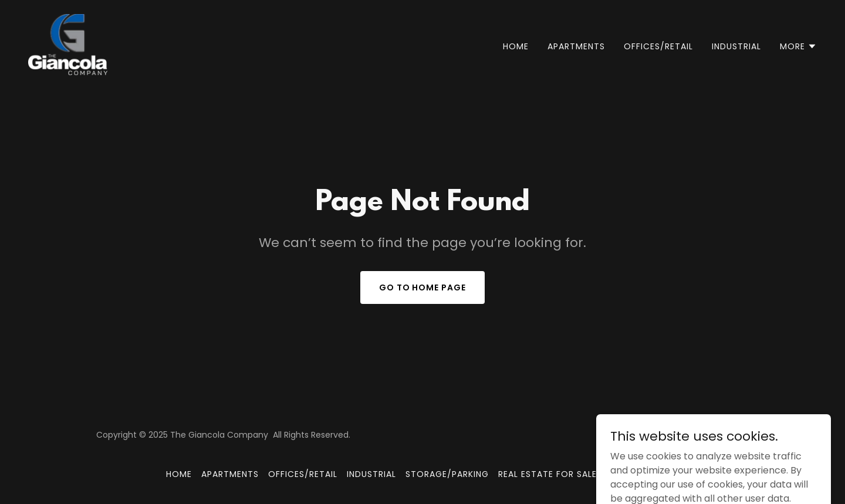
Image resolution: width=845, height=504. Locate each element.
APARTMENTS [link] (576, 46)
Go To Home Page (423, 287)
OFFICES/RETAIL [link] (658, 46)
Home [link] (516, 46)
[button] (798, 46)
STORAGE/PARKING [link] (447, 474)
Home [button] (179, 474)
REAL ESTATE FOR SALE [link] (547, 474)
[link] (68, 44)
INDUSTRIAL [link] (736, 46)
